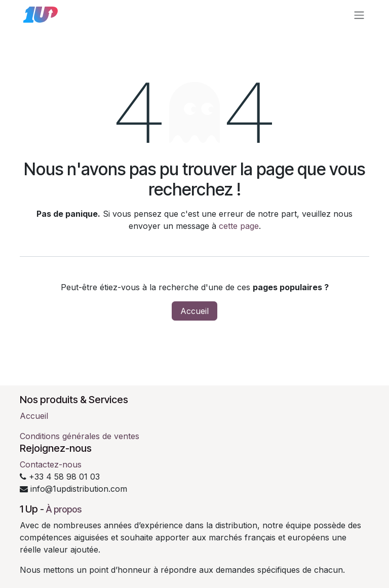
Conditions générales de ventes (80, 436)
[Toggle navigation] (359, 15)
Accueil (194, 311)
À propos (64, 509)
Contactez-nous (51, 464)
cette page (239, 226)
